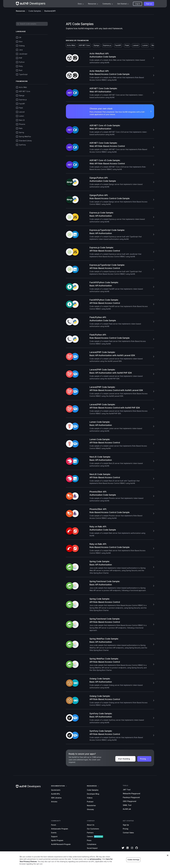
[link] (58, 786)
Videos (90, 798)
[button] (137, 4)
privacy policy (96, 864)
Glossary (90, 809)
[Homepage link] (31, 4)
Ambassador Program (60, 829)
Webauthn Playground (131, 794)
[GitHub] (137, 849)
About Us (91, 825)
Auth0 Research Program (61, 844)
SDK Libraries (56, 798)
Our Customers (93, 829)
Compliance (92, 844)
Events (54, 833)
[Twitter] (123, 849)
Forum (54, 825)
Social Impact (92, 848)
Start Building (125, 759)
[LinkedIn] (127, 849)
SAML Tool (127, 805)
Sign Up (126, 825)
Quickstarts (56, 790)
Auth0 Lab (127, 809)
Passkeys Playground (131, 797)
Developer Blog (93, 794)
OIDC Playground (129, 801)
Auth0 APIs (56, 794)
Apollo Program (57, 840)
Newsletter (91, 805)
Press (89, 840)
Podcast (90, 802)
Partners (90, 833)
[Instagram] (132, 849)
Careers (90, 836)
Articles (54, 802)
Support (54, 836)
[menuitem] (81, 4)
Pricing (144, 759)
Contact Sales (128, 833)
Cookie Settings (133, 864)
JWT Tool (127, 790)
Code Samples (93, 790)
